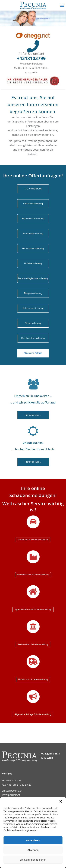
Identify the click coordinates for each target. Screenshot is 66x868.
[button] (61, 801)
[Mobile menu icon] (62, 5)
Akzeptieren (33, 840)
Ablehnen (33, 850)
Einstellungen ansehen (33, 860)
